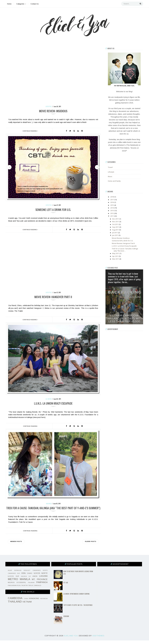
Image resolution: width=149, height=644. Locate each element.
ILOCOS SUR (13, 580)
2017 (112, 200)
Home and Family (114, 181)
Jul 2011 (115, 233)
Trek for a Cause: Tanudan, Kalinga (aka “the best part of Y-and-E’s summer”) (53, 510)
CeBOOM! (66, 620)
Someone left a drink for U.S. (53, 210)
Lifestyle (49, 106)
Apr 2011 (116, 256)
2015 (112, 205)
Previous (9, 167)
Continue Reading (30, 131)
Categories (21, 4)
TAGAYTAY (25, 589)
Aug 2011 (116, 230)
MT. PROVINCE (40, 583)
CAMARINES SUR (14, 577)
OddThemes (98, 639)
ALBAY (10, 574)
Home (9, 4)
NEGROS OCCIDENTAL (17, 586)
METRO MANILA (19, 583)
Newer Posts (16, 545)
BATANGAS (18, 574)
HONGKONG (34, 602)
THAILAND (15, 605)
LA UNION (49, 399)
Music (110, 176)
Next (97, 167)
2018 (112, 197)
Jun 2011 (115, 235)
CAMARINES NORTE (40, 574)
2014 (112, 208)
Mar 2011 (116, 259)
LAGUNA (43, 579)
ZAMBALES (37, 589)
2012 (112, 213)
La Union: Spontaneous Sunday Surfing (76, 597)
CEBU (24, 577)
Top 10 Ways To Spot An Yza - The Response (78, 608)
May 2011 (116, 253)
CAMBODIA (15, 602)
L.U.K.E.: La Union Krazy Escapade (53, 403)
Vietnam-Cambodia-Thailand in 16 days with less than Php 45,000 (124, 318)
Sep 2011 (116, 227)
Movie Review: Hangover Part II (53, 297)
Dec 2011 (116, 219)
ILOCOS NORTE (41, 577)
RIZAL (19, 589)
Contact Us (35, 4)
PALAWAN (31, 586)
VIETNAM (27, 605)
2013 (112, 211)
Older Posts (91, 545)
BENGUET (27, 574)
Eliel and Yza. (71, 639)
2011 (112, 216)
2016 (112, 202)
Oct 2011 (116, 224)
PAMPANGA (42, 586)
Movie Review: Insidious (53, 111)
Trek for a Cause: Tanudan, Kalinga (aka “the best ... (125, 250)
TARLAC (31, 589)
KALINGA (49, 504)
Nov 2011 (116, 222)
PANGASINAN (12, 589)
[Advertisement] (124, 370)
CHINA (26, 602)
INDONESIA (44, 602)
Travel (110, 167)
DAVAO (30, 577)
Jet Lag (66, 586)
